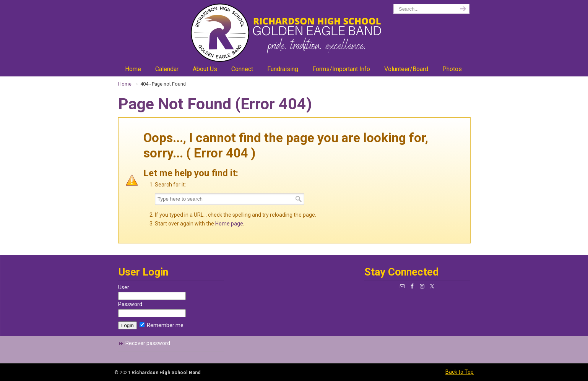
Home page (229, 224)
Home (125, 84)
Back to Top (460, 372)
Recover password (148, 343)
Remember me (162, 325)
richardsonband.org (294, 33)
